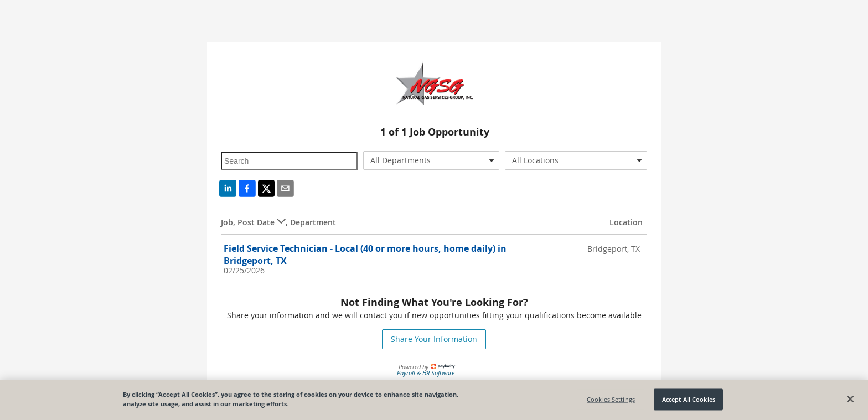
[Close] (850, 399)
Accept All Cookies (689, 399)
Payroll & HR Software (426, 373)
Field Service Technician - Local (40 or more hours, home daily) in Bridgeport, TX (365, 254)
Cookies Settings (611, 399)
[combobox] (432, 160)
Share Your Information (434, 339)
